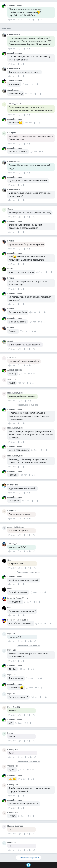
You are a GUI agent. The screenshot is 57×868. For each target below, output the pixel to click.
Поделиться (43, 19)
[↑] (34, 20)
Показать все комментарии (28, 405)
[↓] (38, 20)
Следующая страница (29, 857)
